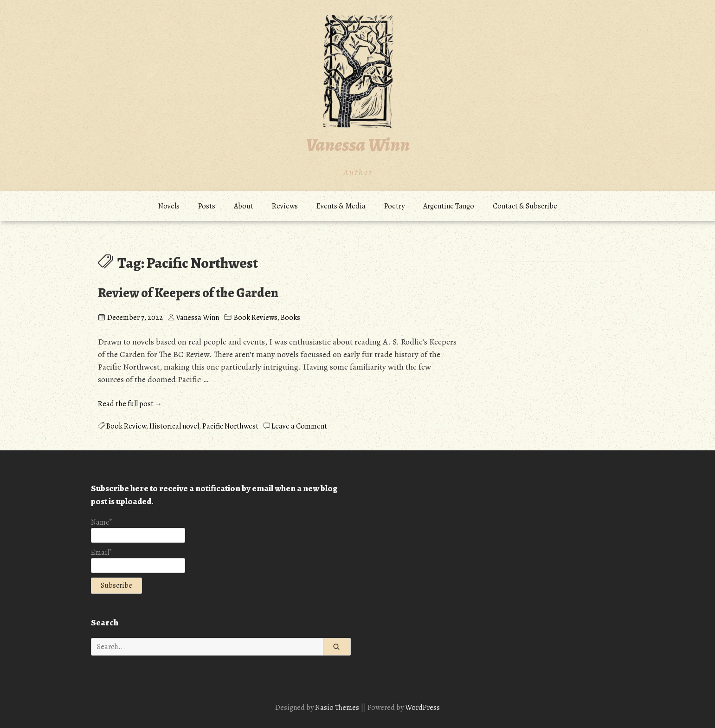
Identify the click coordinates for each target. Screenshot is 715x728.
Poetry (394, 206)
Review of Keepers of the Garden (188, 293)
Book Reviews (256, 318)
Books (290, 318)
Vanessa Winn (358, 145)
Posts (207, 206)
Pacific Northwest (230, 426)
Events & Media (341, 206)
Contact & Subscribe (525, 206)
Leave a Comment (299, 426)
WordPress (422, 708)
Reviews (285, 206)
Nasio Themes (338, 708)
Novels (169, 206)
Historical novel (174, 426)
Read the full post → (130, 404)
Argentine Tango (449, 206)
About (244, 206)
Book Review (126, 426)
